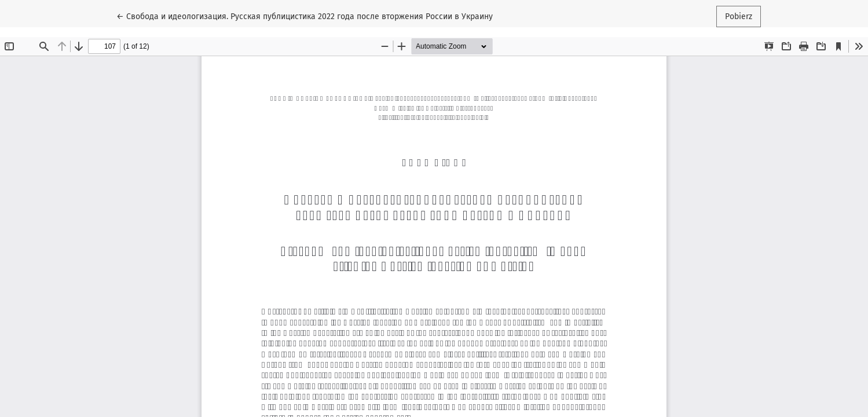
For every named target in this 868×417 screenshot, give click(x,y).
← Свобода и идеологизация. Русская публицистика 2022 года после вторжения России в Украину (305, 16)
